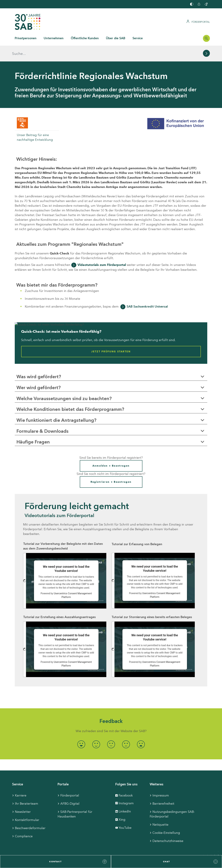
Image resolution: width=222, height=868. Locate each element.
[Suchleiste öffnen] (206, 38)
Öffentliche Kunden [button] (85, 38)
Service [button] (138, 38)
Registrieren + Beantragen (111, 466)
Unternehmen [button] (54, 38)
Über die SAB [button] (116, 38)
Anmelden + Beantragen (111, 450)
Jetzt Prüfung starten (111, 336)
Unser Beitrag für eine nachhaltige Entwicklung (35, 122)
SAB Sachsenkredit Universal (147, 291)
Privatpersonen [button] (26, 38)
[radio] (81, 728)
